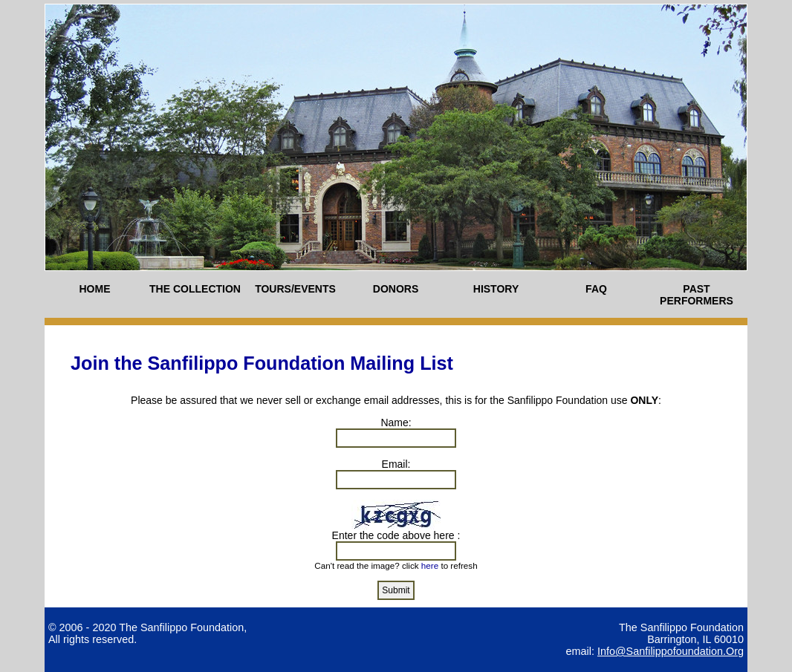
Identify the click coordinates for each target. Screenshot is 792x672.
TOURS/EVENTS (295, 289)
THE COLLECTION (195, 289)
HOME (95, 289)
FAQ (596, 289)
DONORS (396, 289)
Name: (396, 423)
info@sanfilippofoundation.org (671, 651)
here (430, 565)
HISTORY (496, 289)
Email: (396, 464)
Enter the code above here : (396, 535)
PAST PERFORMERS (697, 295)
